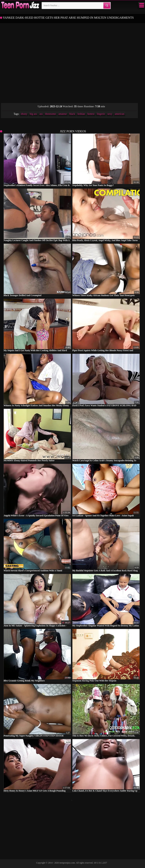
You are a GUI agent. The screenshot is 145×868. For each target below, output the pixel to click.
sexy (110, 114)
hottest (91, 114)
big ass (33, 114)
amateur (63, 114)
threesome (51, 114)
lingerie (101, 114)
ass (41, 114)
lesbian (81, 114)
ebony (24, 114)
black (72, 114)
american (120, 114)
